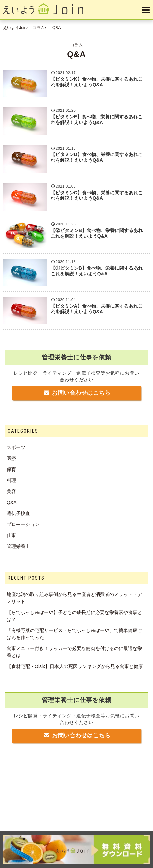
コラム (39, 28)
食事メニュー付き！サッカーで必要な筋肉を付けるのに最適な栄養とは (74, 652)
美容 (11, 491)
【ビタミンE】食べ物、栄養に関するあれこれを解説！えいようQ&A (96, 119)
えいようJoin (15, 28)
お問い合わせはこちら (76, 393)
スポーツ (16, 447)
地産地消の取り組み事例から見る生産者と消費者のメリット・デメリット (74, 598)
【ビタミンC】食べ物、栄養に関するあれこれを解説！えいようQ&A (97, 195)
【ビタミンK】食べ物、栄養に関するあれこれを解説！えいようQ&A (97, 82)
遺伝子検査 (18, 513)
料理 (11, 480)
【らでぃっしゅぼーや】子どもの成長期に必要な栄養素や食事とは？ (74, 616)
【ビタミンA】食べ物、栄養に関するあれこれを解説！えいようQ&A (97, 309)
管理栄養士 (18, 546)
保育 (11, 469)
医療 (11, 458)
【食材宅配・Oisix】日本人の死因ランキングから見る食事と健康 (75, 666)
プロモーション (23, 524)
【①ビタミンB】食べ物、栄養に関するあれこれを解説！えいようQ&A (97, 271)
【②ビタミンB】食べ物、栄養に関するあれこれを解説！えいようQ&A (97, 233)
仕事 (11, 535)
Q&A (12, 502)
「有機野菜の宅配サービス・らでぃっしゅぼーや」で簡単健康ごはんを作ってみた (74, 634)
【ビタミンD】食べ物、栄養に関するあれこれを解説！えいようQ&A (97, 157)
